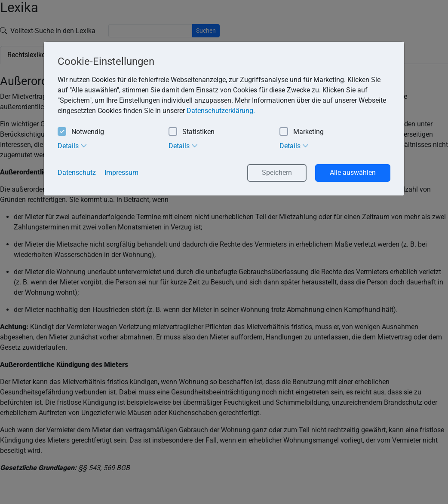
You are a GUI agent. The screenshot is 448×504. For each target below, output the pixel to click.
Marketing (302, 132)
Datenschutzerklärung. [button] (221, 111)
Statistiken (192, 132)
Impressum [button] (121, 173)
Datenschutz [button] (77, 173)
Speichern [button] (277, 173)
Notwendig (81, 132)
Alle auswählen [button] (353, 173)
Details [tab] (72, 146)
